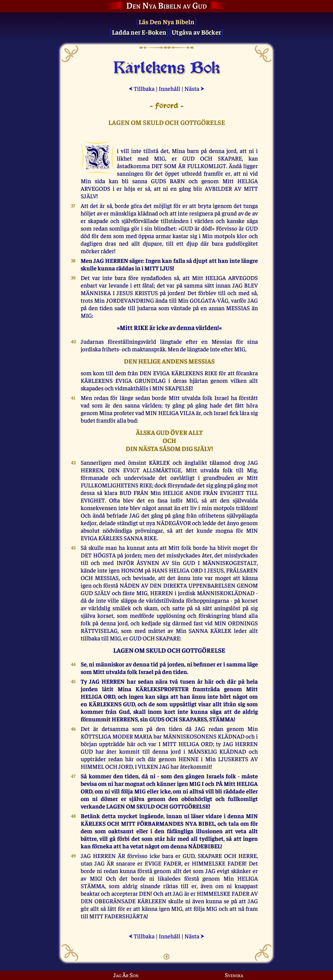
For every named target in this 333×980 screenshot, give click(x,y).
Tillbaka (142, 88)
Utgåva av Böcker (196, 32)
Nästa (194, 88)
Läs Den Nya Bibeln (167, 21)
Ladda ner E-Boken (139, 32)
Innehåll (169, 88)
